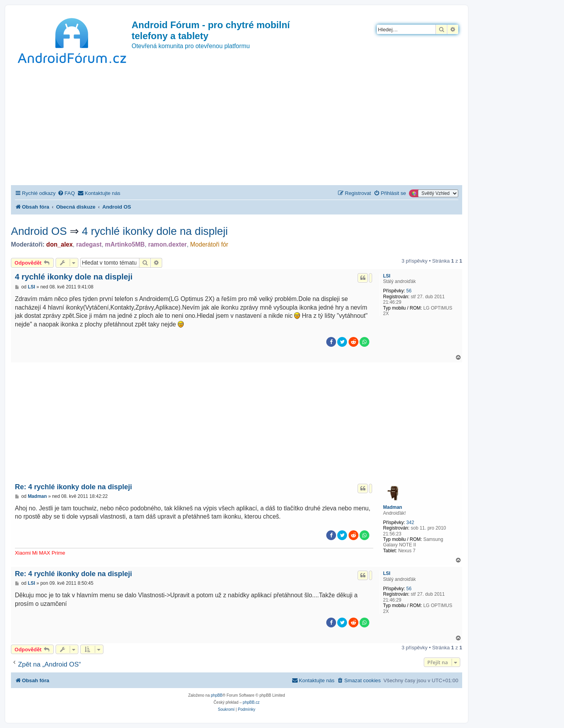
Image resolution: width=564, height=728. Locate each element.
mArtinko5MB (125, 244)
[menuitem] (66, 193)
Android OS (39, 231)
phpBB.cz (251, 702)
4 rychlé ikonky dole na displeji (155, 231)
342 (410, 523)
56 (409, 291)
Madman (393, 507)
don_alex (60, 244)
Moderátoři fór (209, 244)
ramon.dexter (167, 244)
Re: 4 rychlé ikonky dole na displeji (73, 487)
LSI (387, 276)
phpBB (217, 695)
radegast (89, 244)
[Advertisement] (237, 126)
